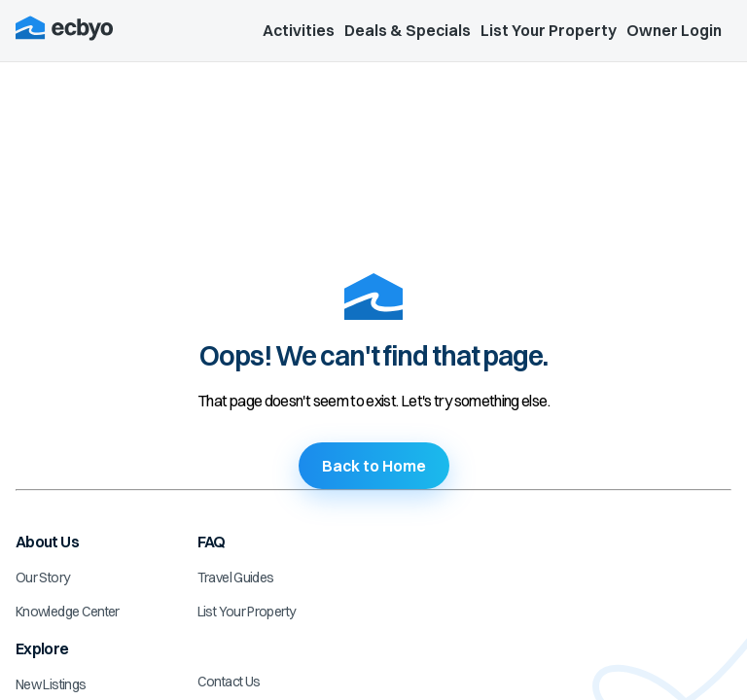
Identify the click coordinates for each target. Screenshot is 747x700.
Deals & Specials (408, 30)
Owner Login (674, 30)
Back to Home (374, 466)
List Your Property (549, 30)
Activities (299, 30)
